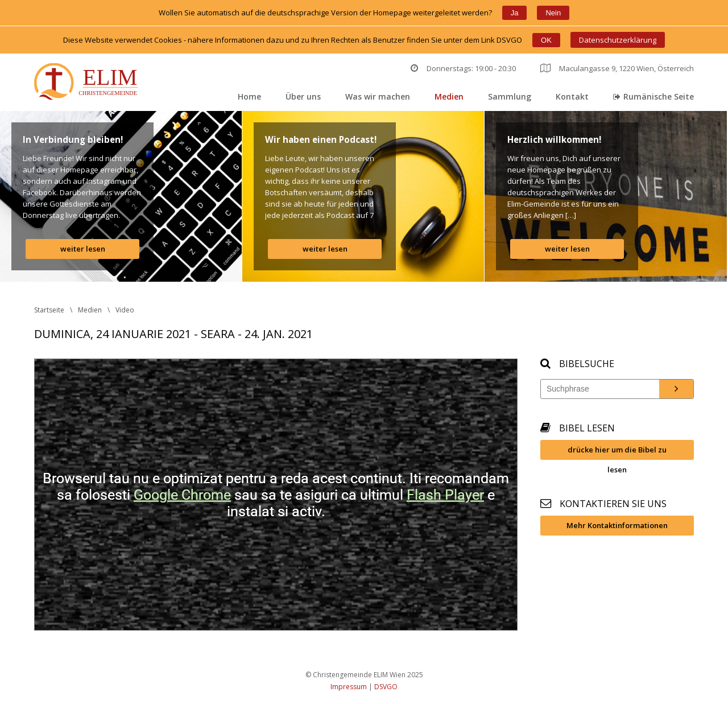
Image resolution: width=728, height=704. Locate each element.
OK (546, 40)
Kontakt (572, 96)
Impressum (349, 687)
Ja (515, 13)
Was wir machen (378, 96)
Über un (303, 96)
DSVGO (386, 687)
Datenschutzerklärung (618, 40)
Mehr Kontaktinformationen (617, 525)
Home (249, 96)
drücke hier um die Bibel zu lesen (617, 452)
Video (125, 310)
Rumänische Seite (653, 96)
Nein (553, 13)
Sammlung (510, 96)
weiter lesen (83, 249)
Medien (449, 96)
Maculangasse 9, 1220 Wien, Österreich (617, 68)
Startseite (49, 310)
